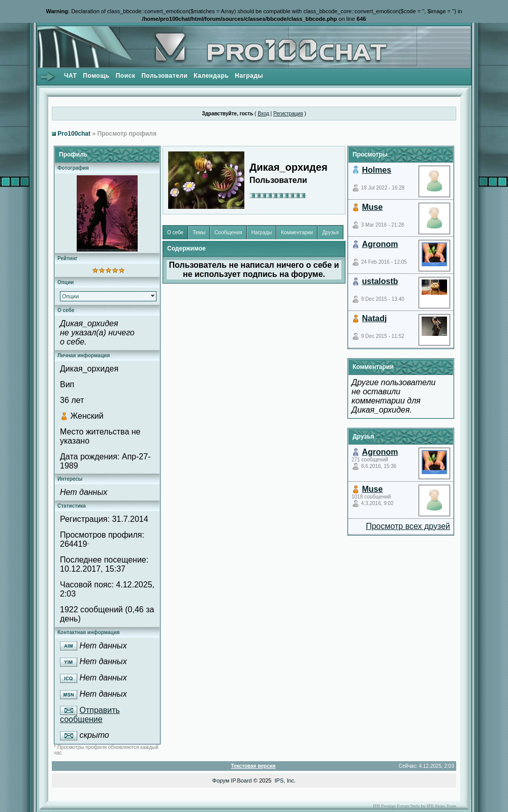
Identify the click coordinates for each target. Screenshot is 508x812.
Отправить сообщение (90, 715)
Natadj (374, 318)
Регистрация (288, 114)
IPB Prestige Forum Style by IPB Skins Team (415, 806)
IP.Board (241, 780)
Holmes (376, 170)
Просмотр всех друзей (408, 526)
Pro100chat (74, 134)
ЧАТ (70, 76)
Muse (372, 207)
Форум (221, 780)
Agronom (380, 244)
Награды (249, 76)
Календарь (211, 76)
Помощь (96, 76)
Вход (263, 114)
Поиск (126, 76)
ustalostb (380, 281)
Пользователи (164, 76)
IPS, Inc (285, 780)
